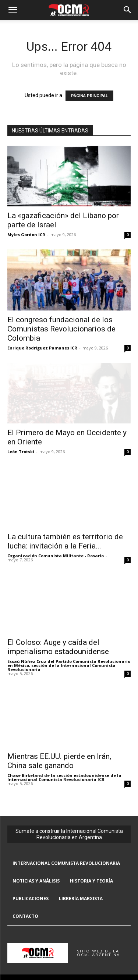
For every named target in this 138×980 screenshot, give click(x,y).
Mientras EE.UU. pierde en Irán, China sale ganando (59, 761)
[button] (13, 10)
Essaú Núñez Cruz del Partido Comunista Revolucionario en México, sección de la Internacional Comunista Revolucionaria (69, 665)
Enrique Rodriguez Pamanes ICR (42, 348)
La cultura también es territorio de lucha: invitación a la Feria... (65, 541)
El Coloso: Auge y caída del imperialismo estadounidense (58, 647)
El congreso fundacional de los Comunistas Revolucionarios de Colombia (61, 329)
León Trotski (21, 452)
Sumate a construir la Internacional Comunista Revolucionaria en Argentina (69, 834)
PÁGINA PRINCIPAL (89, 96)
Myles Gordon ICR (26, 235)
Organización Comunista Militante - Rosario (56, 556)
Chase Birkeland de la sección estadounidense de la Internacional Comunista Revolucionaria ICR (64, 777)
